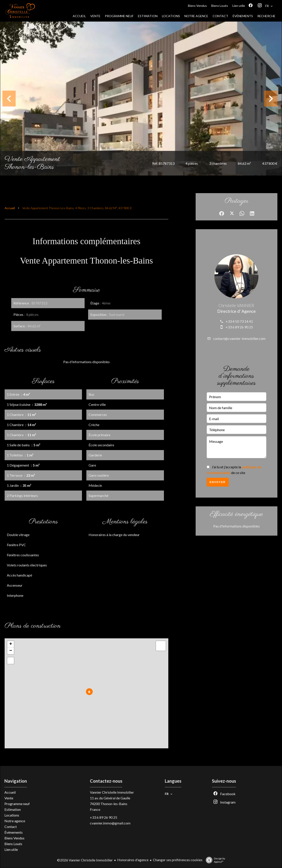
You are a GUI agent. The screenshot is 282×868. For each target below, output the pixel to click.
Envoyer (218, 482)
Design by (214, 860)
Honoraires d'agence (133, 860)
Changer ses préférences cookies (178, 860)
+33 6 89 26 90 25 (239, 327)
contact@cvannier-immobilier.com (239, 338)
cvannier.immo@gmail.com (110, 823)
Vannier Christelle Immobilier (112, 792)
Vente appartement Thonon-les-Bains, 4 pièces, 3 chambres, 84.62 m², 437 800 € (77, 208)
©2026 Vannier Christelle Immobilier (85, 860)
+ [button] (11, 644)
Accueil (10, 208)
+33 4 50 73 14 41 (239, 321)
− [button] (11, 651)
